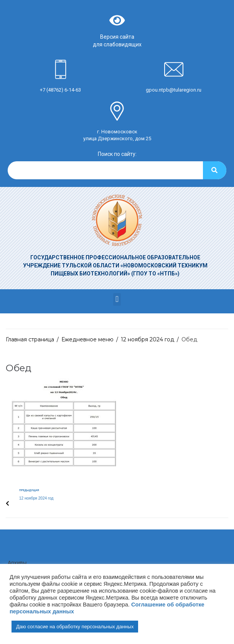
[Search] (215, 170)
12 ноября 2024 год (147, 339)
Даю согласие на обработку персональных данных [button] (75, 627)
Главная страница (30, 339)
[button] (117, 299)
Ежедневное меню (87, 339)
